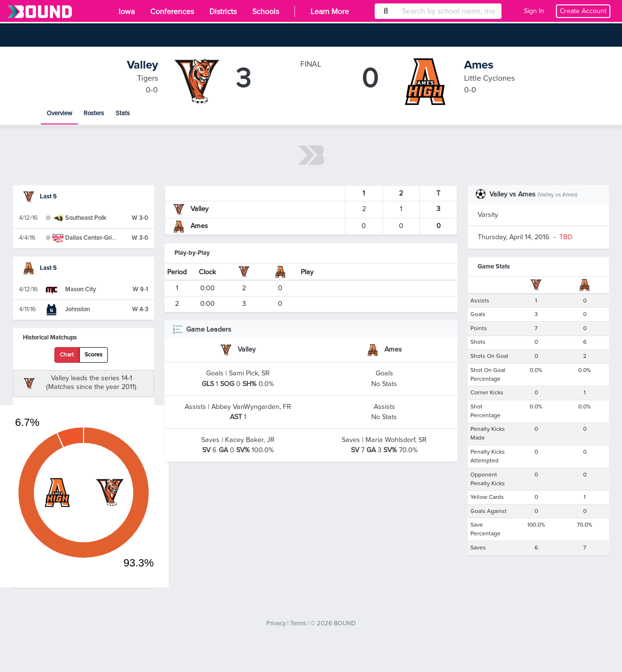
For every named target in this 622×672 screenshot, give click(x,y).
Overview (59, 113)
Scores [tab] (94, 355)
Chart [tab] (67, 355)
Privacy (276, 623)
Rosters (94, 113)
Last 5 (40, 196)
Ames (479, 65)
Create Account (583, 11)
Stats (123, 113)
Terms (298, 623)
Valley (142, 65)
